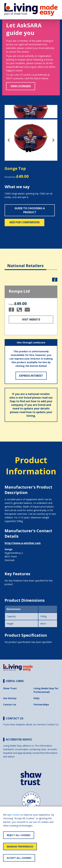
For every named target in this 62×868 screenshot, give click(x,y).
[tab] (25, 263)
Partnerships (41, 704)
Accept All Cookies (19, 858)
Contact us (10, 704)
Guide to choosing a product (30, 210)
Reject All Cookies (19, 835)
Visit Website (31, 319)
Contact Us (52, 724)
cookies (16, 815)
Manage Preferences (20, 846)
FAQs (37, 698)
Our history (10, 698)
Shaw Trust (10, 688)
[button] (9, 140)
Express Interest (31, 376)
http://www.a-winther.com (23, 543)
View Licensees (21, 86)
